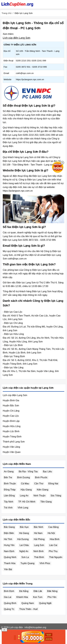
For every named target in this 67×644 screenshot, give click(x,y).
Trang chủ (7, 13)
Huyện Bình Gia (11, 400)
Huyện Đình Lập (11, 421)
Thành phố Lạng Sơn (14, 442)
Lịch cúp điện (16, 627)
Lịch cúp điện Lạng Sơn (16, 38)
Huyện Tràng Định (12, 437)
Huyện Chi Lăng (11, 411)
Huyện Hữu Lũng (12, 426)
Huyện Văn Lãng (11, 447)
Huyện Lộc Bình (11, 431)
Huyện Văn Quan (12, 452)
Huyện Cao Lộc (11, 416)
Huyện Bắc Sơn (11, 406)
